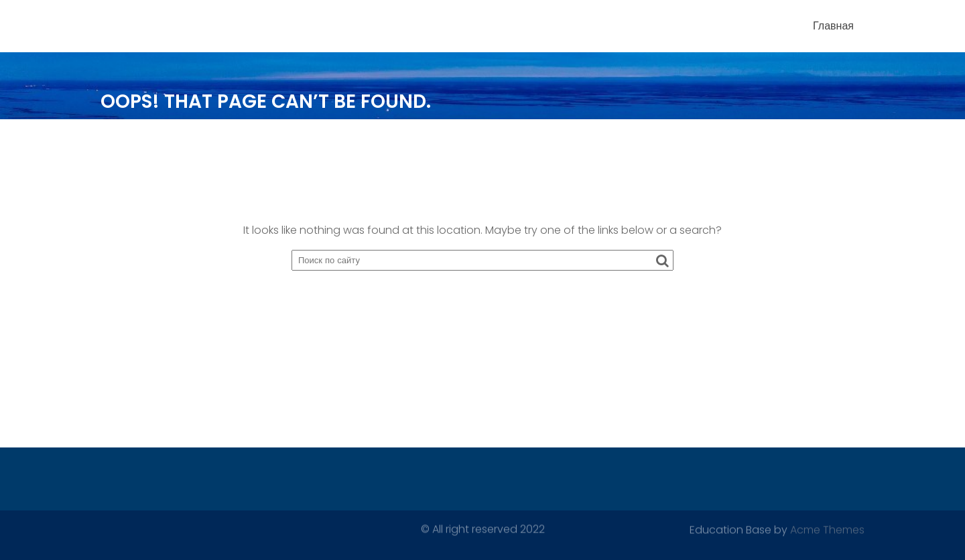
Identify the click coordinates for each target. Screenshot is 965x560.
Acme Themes (827, 530)
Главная (833, 26)
